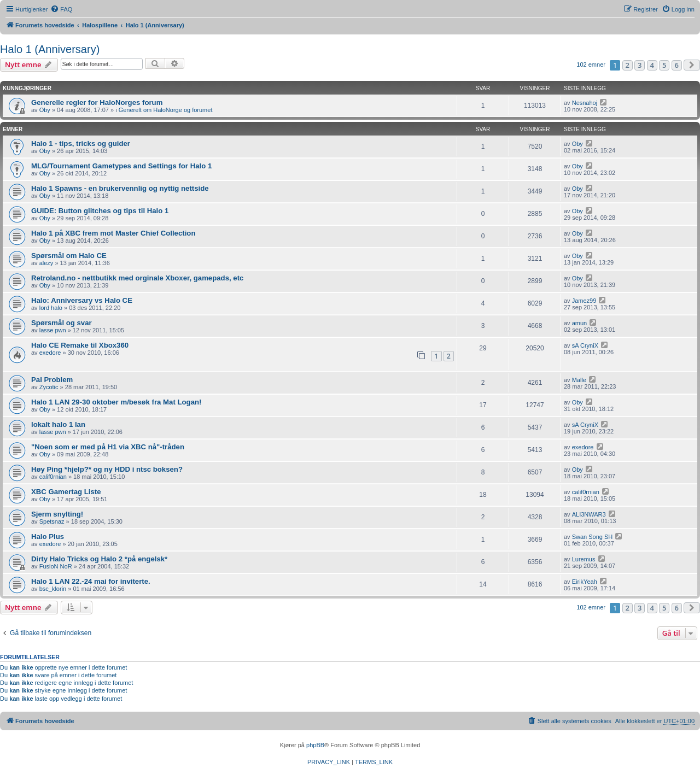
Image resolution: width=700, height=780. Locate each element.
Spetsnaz (52, 521)
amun (580, 323)
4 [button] (652, 65)
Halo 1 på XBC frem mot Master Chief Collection (113, 233)
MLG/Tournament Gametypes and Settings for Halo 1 (121, 166)
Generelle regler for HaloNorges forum (97, 102)
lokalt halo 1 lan (58, 424)
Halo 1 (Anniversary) (50, 49)
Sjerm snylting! (57, 514)
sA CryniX (585, 345)
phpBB (315, 745)
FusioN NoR (56, 566)
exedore (50, 353)
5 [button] (664, 65)
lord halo (51, 308)
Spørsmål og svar (62, 323)
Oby (45, 110)
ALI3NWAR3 (589, 514)
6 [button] (677, 65)
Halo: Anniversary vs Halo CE (82, 300)
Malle (579, 380)
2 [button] (628, 65)
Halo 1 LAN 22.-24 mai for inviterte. (91, 581)
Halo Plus (48, 536)
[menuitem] (61, 9)
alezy (46, 263)
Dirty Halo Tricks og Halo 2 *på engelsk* (99, 559)
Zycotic (49, 387)
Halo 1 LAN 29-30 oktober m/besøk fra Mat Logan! (116, 402)
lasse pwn (53, 330)
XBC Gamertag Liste (66, 492)
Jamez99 (584, 301)
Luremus (584, 559)
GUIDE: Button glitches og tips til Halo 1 (100, 211)
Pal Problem (52, 380)
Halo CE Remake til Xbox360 (80, 345)
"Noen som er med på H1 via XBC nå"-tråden (108, 447)
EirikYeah (585, 582)
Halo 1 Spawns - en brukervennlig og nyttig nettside (120, 188)
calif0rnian (53, 477)
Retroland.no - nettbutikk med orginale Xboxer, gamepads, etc (137, 278)
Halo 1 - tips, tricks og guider (81, 143)
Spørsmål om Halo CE (69, 256)
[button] (692, 65)
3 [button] (640, 65)
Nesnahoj (585, 103)
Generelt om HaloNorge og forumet (166, 110)
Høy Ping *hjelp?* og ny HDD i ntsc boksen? (107, 469)
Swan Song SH (593, 537)
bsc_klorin (53, 589)
